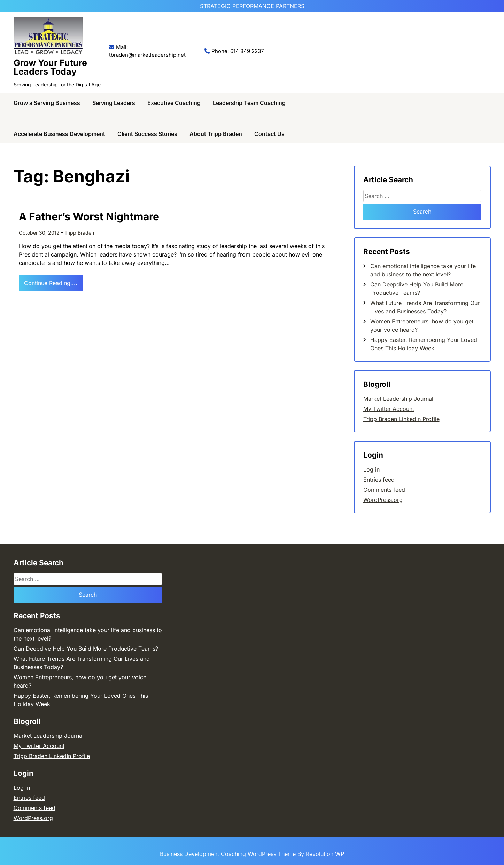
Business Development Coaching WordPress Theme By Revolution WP (252, 854)
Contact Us (269, 134)
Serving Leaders (114, 103)
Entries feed (379, 480)
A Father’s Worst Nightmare (89, 216)
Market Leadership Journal (398, 399)
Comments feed (384, 490)
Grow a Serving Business (47, 103)
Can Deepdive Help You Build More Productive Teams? (86, 649)
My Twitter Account (389, 409)
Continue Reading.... (51, 283)
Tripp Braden (79, 233)
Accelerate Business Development (59, 134)
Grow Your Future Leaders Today (50, 67)
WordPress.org (383, 500)
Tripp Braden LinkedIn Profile (401, 419)
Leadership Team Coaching (249, 103)
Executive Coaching (174, 103)
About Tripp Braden (216, 134)
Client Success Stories (147, 134)
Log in (371, 469)
